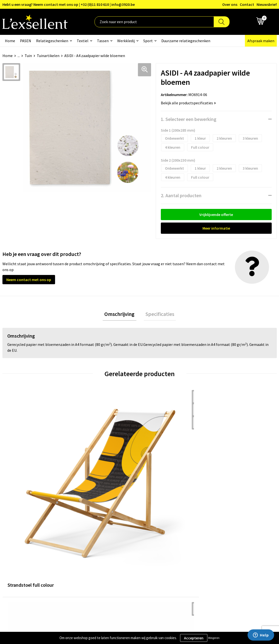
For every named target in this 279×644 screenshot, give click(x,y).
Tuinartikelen (48, 56)
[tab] (121, 315)
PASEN (26, 41)
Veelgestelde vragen (128, 538)
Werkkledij (126, 41)
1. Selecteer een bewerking (189, 119)
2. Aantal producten (181, 195)
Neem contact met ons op (29, 280)
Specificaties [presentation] (158, 315)
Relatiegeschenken (52, 41)
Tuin (28, 56)
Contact (247, 4)
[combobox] (154, 22)
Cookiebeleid (222, 531)
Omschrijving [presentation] (121, 315)
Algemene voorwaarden (231, 516)
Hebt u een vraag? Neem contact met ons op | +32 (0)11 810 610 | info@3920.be (69, 4)
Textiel (83, 41)
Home (10, 41)
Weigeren (214, 638)
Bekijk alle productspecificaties (188, 103)
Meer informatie (216, 228)
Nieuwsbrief (267, 4)
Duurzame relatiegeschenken (186, 41)
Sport (148, 41)
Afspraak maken (261, 41)
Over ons (230, 4)
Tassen (103, 41)
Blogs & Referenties (127, 524)
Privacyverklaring (226, 524)
